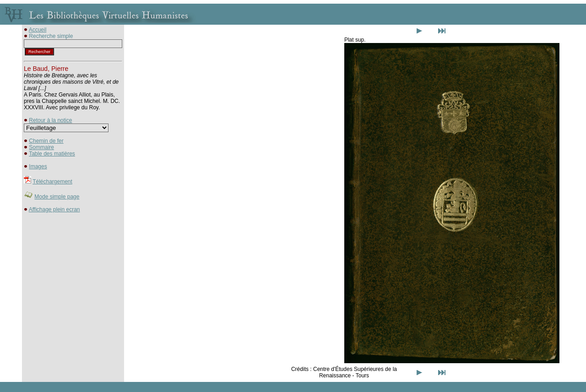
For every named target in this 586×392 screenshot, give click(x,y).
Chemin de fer (46, 141)
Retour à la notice (50, 120)
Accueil (38, 30)
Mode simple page (57, 197)
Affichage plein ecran (54, 209)
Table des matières (52, 154)
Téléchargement (52, 182)
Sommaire (41, 147)
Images (38, 166)
